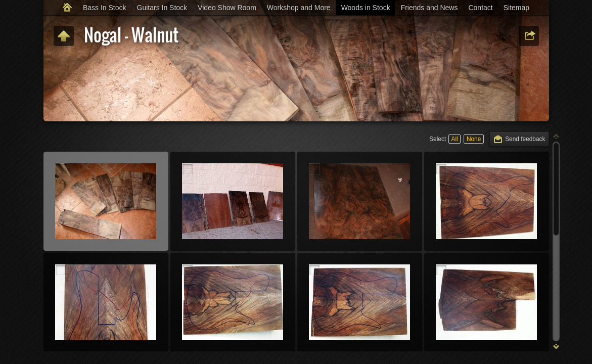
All (454, 139)
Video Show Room (227, 8)
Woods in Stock (366, 8)
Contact (480, 8)
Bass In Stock (105, 8)
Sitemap (516, 8)
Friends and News (429, 8)
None (474, 139)
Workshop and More (299, 8)
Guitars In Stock (162, 8)
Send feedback (525, 139)
